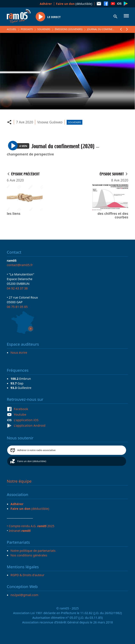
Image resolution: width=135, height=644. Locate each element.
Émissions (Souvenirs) (69, 29)
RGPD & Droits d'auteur (27, 575)
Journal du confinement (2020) (107, 29)
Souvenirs (44, 29)
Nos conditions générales (29, 555)
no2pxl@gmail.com (25, 595)
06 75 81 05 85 (17, 307)
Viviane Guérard (50, 122)
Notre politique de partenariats (33, 550)
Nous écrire (19, 352)
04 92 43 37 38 (17, 288)
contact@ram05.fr (20, 265)
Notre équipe (19, 481)
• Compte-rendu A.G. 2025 (31, 526)
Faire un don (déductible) (32, 461)
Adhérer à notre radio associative (37, 450)
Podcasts (27, 29)
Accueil (12, 29)
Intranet (20, 531)
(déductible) (74, 4)
